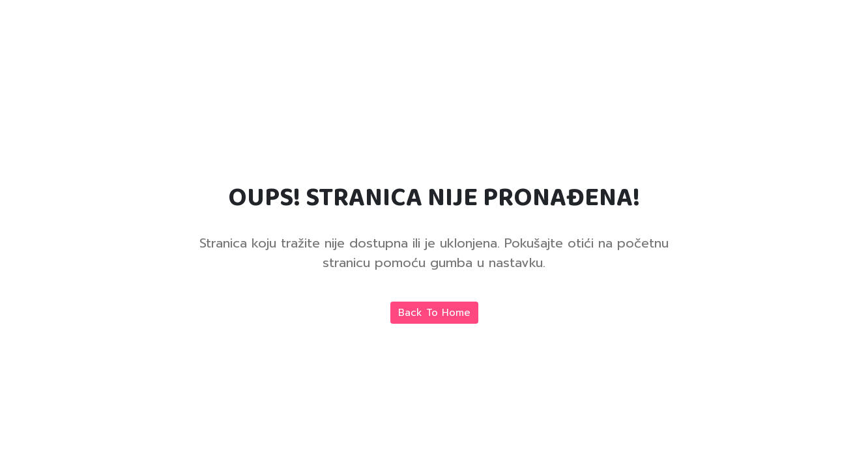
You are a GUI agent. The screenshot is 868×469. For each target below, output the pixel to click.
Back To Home (434, 313)
